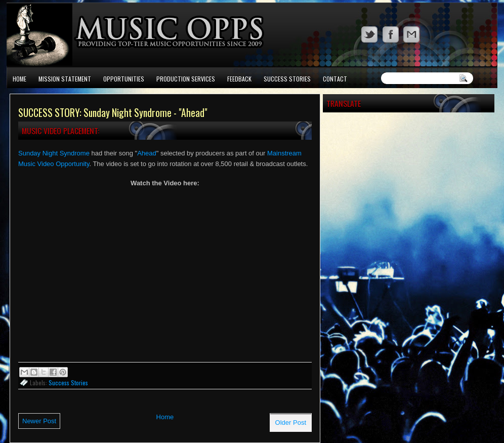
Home (19, 79)
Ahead (147, 153)
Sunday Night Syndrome (54, 153)
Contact (335, 79)
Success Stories (287, 79)
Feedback (239, 79)
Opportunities (124, 79)
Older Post (291, 422)
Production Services (186, 79)
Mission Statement (65, 79)
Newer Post (39, 421)
